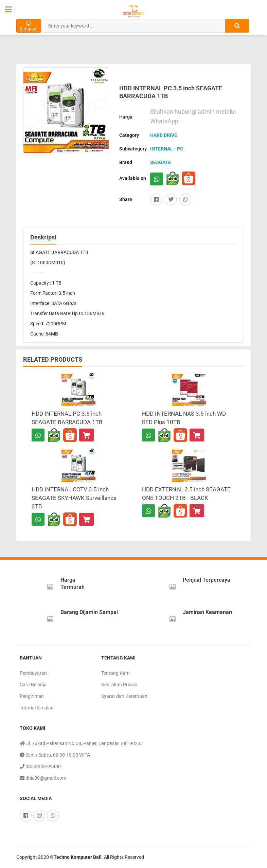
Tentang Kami (116, 673)
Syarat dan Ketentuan (124, 696)
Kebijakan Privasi (119, 685)
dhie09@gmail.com (43, 778)
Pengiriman (32, 696)
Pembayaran (33, 673)
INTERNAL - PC (167, 149)
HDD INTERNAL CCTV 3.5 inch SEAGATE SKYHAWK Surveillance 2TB (74, 498)
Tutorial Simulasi (37, 708)
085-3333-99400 (40, 766)
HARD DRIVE (164, 135)
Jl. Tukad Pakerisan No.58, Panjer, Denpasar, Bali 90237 (81, 743)
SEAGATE (161, 162)
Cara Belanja (33, 685)
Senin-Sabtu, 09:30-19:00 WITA (55, 755)
